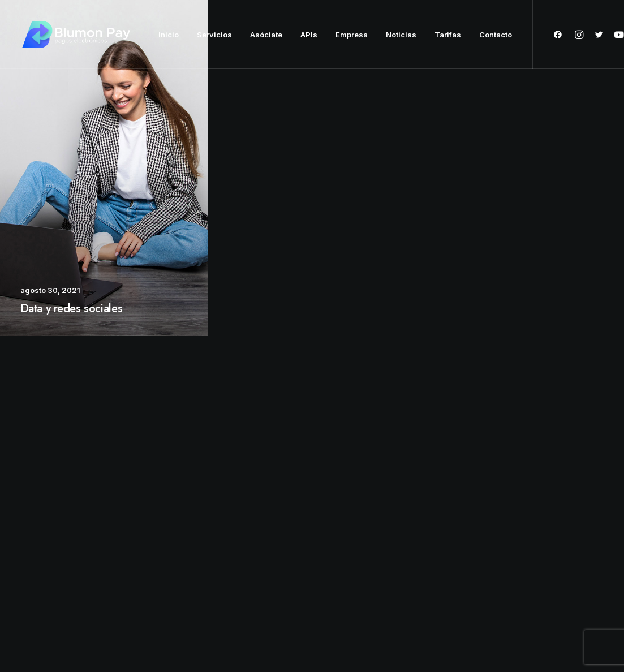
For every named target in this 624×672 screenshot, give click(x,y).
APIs (309, 35)
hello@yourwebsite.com (548, 530)
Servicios (214, 35)
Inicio (169, 35)
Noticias (401, 35)
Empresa (352, 35)
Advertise (261, 583)
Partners (259, 548)
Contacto (496, 35)
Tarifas (448, 35)
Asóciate (266, 35)
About (255, 530)
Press (254, 566)
